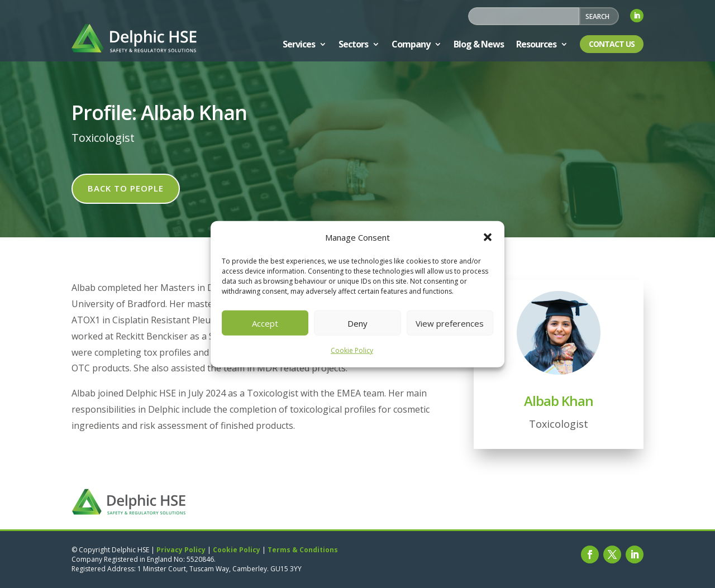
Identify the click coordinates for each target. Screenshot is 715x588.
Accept (265, 323)
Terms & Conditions (303, 550)
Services (299, 44)
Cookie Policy (352, 350)
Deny (357, 323)
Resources (536, 44)
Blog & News (479, 44)
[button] (488, 237)
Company (411, 44)
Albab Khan (559, 401)
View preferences (450, 323)
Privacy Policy (181, 550)
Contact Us (612, 44)
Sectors (353, 44)
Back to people (126, 188)
